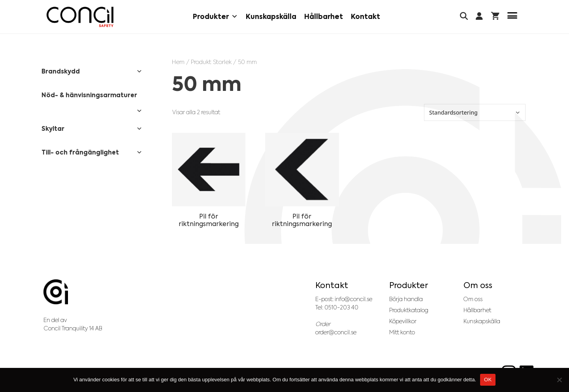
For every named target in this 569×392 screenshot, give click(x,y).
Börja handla (406, 299)
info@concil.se (353, 299)
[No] (559, 380)
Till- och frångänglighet (92, 153)
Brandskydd (92, 72)
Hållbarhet (324, 17)
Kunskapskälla (271, 17)
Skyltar (92, 129)
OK (488, 380)
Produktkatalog (409, 310)
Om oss (473, 299)
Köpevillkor (403, 321)
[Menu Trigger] (512, 17)
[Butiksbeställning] (475, 112)
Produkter (215, 17)
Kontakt (366, 17)
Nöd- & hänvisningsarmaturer (92, 98)
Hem (178, 62)
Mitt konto (402, 332)
